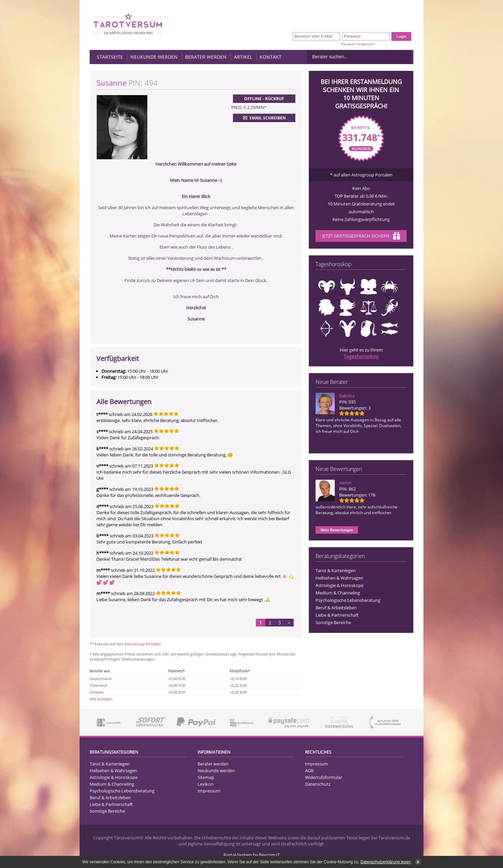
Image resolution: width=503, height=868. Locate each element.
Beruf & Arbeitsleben (336, 608)
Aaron (345, 483)
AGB (309, 771)
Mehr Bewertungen (337, 530)
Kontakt (271, 57)
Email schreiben (264, 118)
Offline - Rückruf (264, 99)
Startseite (110, 57)
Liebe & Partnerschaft (337, 615)
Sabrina (347, 396)
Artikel (243, 57)
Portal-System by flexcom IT (252, 855)
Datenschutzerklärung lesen (386, 862)
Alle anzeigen (101, 699)
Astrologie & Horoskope (339, 585)
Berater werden (206, 57)
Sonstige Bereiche (333, 622)
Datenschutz (318, 784)
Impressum (209, 791)
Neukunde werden (154, 57)
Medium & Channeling (338, 593)
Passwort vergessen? (358, 44)
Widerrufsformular (324, 777)
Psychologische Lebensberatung (348, 600)
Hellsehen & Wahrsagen (339, 578)
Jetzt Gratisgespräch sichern (361, 236)
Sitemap (206, 777)
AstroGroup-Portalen (143, 644)
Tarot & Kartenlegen (336, 570)
